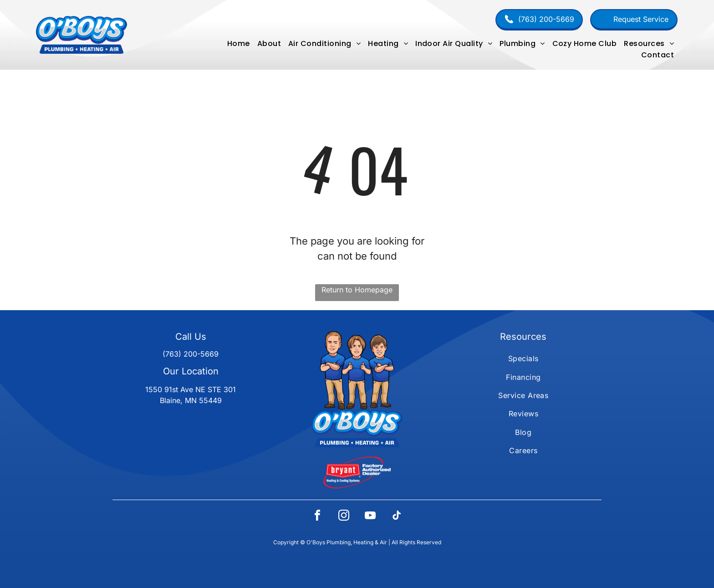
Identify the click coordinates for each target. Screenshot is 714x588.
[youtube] (370, 517)
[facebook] (317, 517)
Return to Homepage (357, 290)
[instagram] (344, 517)
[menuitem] (239, 43)
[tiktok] (397, 517)
